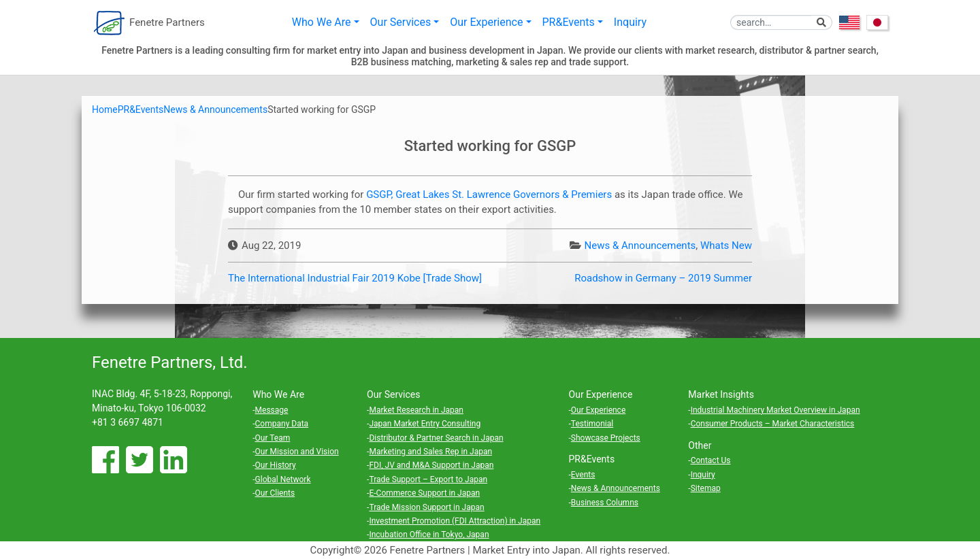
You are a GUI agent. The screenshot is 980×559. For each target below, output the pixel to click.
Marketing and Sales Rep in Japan (430, 452)
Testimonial (592, 424)
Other (700, 445)
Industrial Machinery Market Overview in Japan (775, 410)
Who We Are (322, 22)
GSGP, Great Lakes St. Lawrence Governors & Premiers (489, 194)
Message (272, 410)
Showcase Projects (606, 438)
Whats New (726, 245)
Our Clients (275, 493)
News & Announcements (640, 245)
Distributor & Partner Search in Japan (436, 438)
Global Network (283, 479)
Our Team (273, 438)
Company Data (282, 424)
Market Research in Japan (416, 410)
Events (583, 475)
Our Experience (486, 22)
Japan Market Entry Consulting (425, 424)
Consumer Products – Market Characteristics (773, 424)
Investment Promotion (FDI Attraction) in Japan (455, 521)
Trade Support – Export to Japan (428, 479)
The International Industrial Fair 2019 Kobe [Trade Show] (355, 278)
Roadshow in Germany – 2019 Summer (663, 278)
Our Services (401, 22)
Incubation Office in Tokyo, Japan (429, 535)
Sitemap (706, 488)
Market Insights (721, 394)
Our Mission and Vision (297, 452)
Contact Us (711, 460)
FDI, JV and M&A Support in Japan (431, 465)
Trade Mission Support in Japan (426, 507)
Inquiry (630, 22)
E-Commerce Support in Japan (424, 493)
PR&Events (569, 22)
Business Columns (605, 503)
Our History (276, 465)
